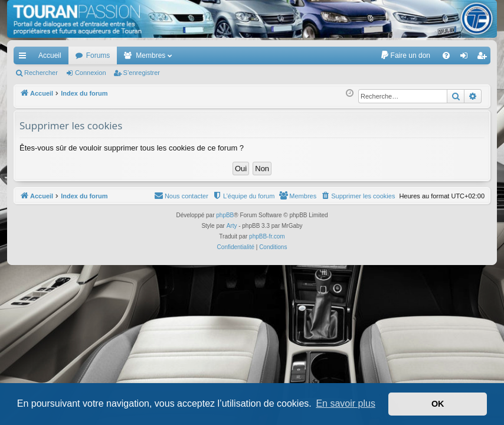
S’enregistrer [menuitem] (484, 58)
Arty (232, 226)
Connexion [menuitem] (467, 58)
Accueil (50, 55)
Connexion (91, 73)
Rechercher (41, 73)
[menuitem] (405, 55)
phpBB (225, 215)
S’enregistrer (142, 73)
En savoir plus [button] (346, 403)
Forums (98, 55)
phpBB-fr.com (267, 236)
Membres (150, 55)
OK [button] (438, 404)
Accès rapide (25, 58)
